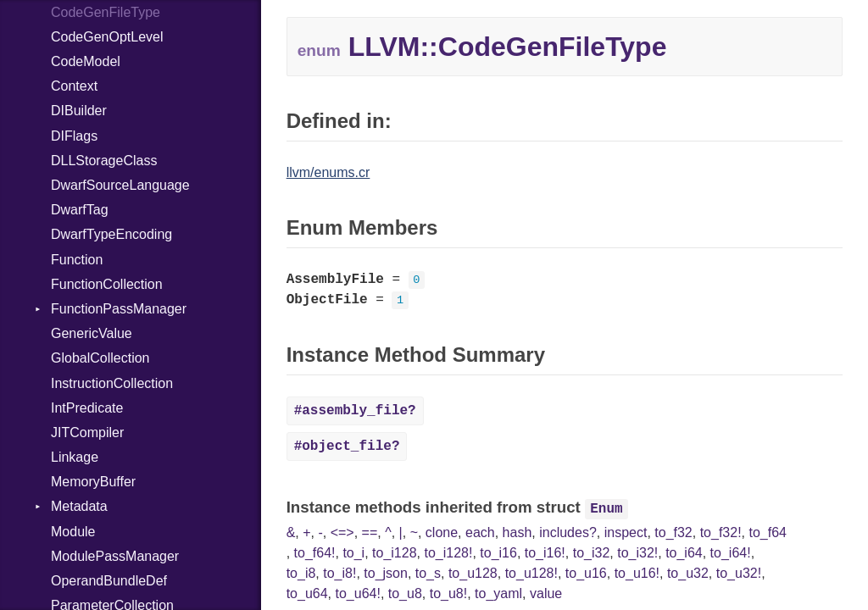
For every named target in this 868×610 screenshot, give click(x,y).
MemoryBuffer (93, 482)
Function (77, 260)
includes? (568, 532)
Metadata (79, 506)
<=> (342, 532)
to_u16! (637, 573)
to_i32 (592, 553)
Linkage (75, 457)
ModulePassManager (115, 556)
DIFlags (74, 136)
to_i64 (684, 553)
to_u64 (307, 593)
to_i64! (731, 553)
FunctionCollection (107, 284)
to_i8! (339, 573)
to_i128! (448, 553)
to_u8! (448, 593)
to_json (386, 573)
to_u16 (586, 573)
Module (73, 532)
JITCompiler (87, 433)
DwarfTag (80, 210)
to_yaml (498, 593)
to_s (428, 573)
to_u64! (357, 593)
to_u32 (688, 573)
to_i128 (395, 553)
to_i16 (498, 553)
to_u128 (473, 573)
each (480, 532)
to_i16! (545, 553)
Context (74, 86)
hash (517, 532)
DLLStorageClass (104, 161)
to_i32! (637, 553)
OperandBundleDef (109, 581)
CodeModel (86, 61)
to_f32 (673, 532)
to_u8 (405, 593)
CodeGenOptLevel (107, 37)
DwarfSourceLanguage (120, 185)
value (546, 593)
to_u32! (739, 573)
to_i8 (301, 573)
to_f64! (315, 553)
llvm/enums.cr (328, 172)
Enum (606, 509)
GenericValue (92, 333)
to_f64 (767, 532)
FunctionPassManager (119, 309)
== (370, 532)
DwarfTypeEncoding (111, 234)
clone (442, 532)
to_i (353, 553)
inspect (626, 532)
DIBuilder (79, 111)
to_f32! (721, 532)
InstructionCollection (112, 383)
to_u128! (531, 573)
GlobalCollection (100, 358)
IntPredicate (87, 408)
